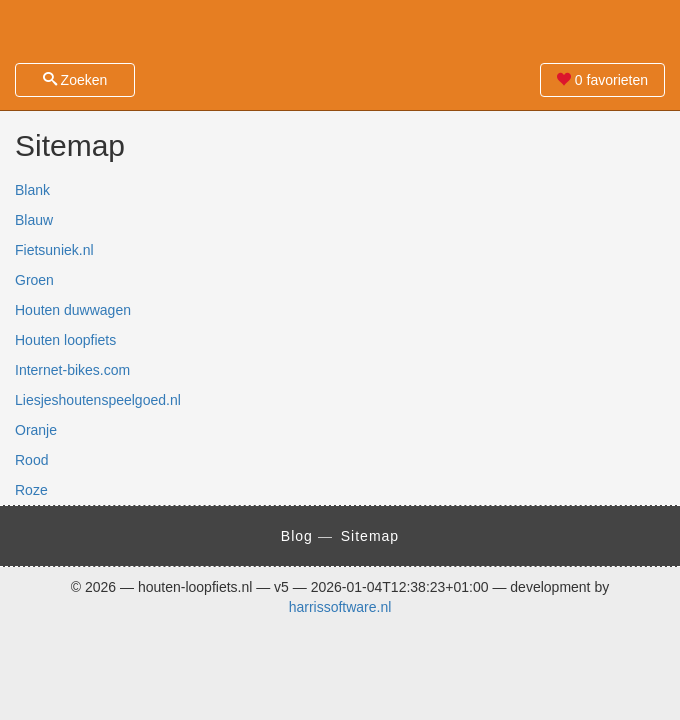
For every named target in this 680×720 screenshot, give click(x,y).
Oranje (36, 430)
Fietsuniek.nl (54, 250)
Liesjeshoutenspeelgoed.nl (98, 400)
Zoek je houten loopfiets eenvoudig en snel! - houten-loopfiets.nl (340, 30)
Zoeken (75, 80)
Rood (31, 460)
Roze (31, 490)
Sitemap (370, 536)
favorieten (602, 80)
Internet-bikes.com (72, 370)
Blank (32, 190)
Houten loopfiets (65, 340)
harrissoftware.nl (340, 607)
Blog (297, 536)
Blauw (34, 220)
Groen (34, 280)
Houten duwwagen (73, 310)
